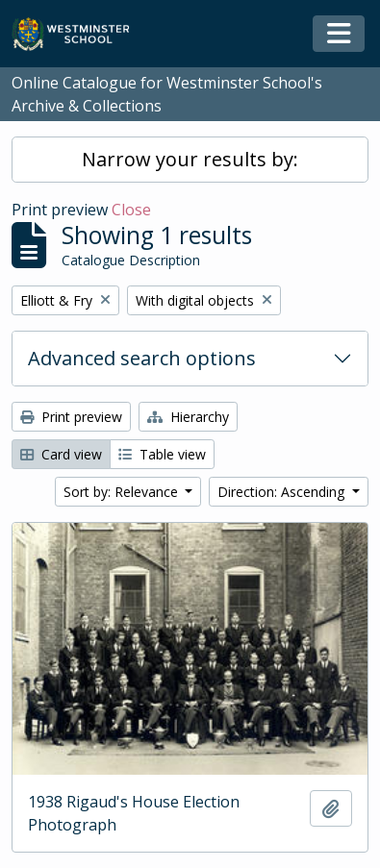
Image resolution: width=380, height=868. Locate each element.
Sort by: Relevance (123, 492)
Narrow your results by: (190, 159)
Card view (61, 454)
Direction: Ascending (283, 492)
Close (131, 210)
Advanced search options (142, 358)
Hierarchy (188, 417)
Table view (162, 454)
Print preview (71, 417)
